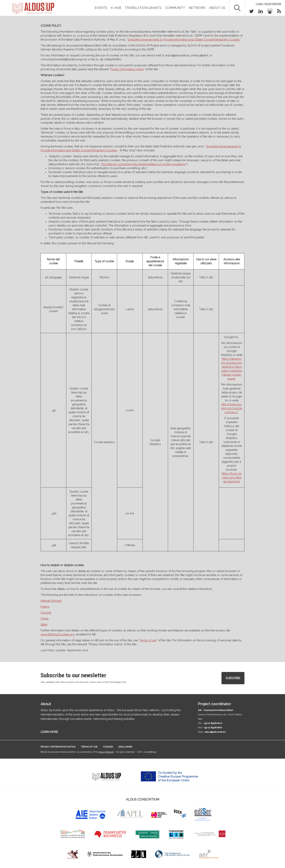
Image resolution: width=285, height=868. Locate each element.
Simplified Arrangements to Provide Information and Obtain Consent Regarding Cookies (184, 40)
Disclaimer (125, 747)
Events (101, 8)
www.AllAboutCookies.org (57, 634)
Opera (45, 619)
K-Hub (116, 8)
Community (175, 8)
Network (197, 8)
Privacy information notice (127, 69)
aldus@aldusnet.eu (215, 732)
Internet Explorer (51, 601)
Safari (44, 624)
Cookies (108, 747)
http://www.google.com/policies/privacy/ (232, 408)
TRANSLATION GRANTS (143, 8)
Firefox (45, 607)
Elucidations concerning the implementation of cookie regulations (143, 164)
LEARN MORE (49, 732)
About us (217, 8)
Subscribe (233, 678)
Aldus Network (106, 752)
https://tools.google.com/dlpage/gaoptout (232, 478)
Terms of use (89, 747)
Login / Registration (268, 4)
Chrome (46, 613)
